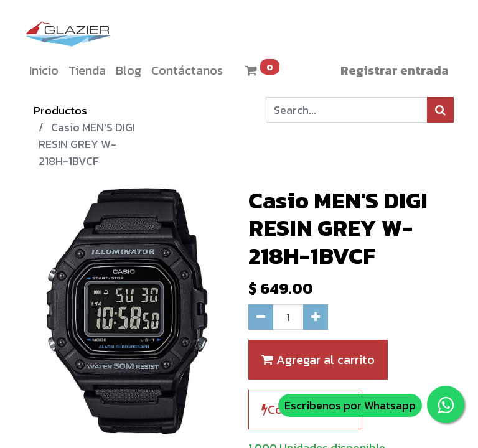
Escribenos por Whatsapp (350, 405)
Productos (60, 110)
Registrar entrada (395, 70)
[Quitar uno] (261, 317)
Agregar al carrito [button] (318, 360)
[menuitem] (44, 70)
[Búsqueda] (440, 110)
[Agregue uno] (316, 317)
